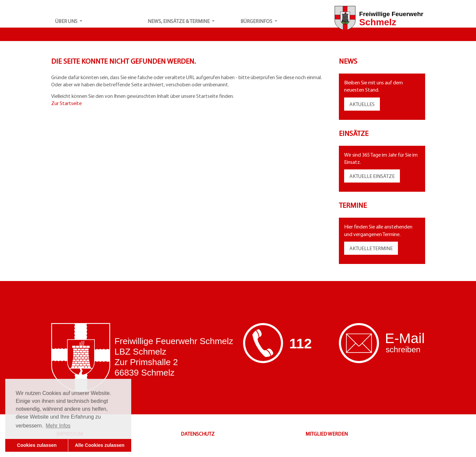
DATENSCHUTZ (198, 434)
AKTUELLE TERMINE (371, 248)
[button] (98, 21)
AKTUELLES (362, 104)
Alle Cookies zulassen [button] (100, 445)
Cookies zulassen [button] (37, 445)
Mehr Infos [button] (58, 426)
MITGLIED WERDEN (327, 434)
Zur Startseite (66, 103)
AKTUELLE (361, 176)
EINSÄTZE (384, 176)
